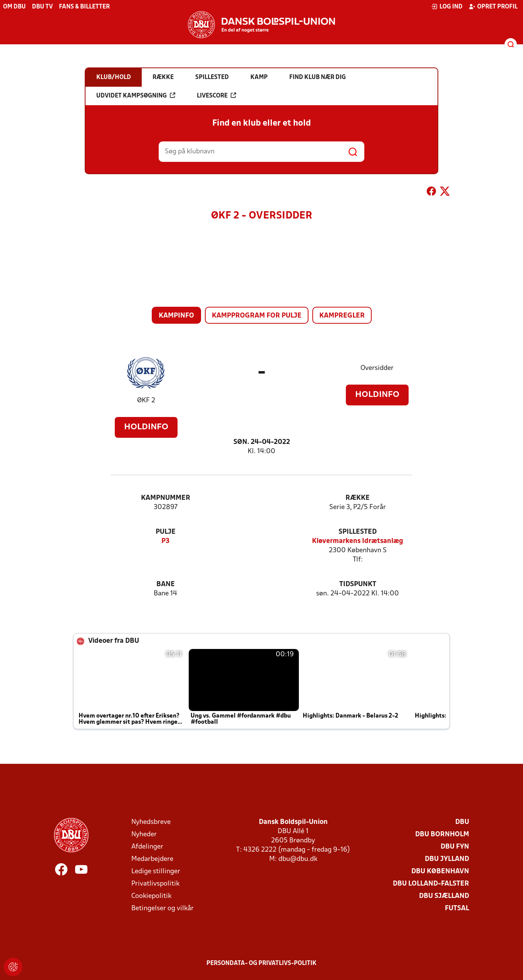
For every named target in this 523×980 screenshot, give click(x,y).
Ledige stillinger (156, 872)
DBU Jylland (447, 859)
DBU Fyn (455, 847)
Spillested (358, 532)
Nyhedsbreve (151, 822)
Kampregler (342, 316)
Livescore (216, 96)
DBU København (440, 872)
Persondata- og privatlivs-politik (261, 963)
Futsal (457, 909)
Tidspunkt (358, 584)
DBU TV (42, 7)
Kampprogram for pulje (257, 316)
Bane (166, 584)
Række (358, 498)
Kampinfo (176, 316)
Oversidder (377, 368)
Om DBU (14, 7)
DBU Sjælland (444, 896)
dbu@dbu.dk (298, 859)
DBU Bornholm (442, 835)
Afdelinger (147, 847)
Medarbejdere (152, 859)
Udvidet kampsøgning (136, 96)
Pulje (166, 532)
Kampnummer (166, 498)
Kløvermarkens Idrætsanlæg (358, 541)
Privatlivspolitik (155, 884)
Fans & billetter (84, 7)
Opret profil (493, 7)
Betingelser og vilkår (163, 909)
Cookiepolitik (151, 896)
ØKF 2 (146, 401)
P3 (165, 541)
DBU (462, 822)
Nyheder (144, 835)
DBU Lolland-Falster (431, 884)
